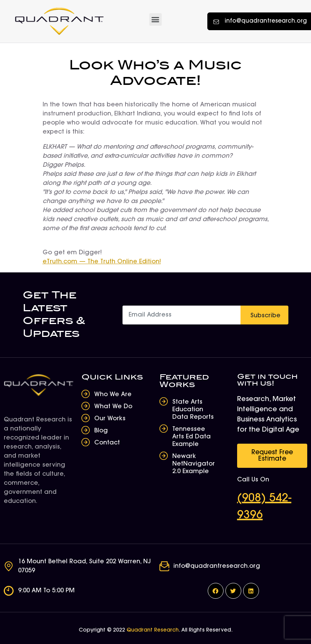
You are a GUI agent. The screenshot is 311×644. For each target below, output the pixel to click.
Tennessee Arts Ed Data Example (192, 437)
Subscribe (265, 316)
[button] (155, 19)
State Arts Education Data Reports (193, 410)
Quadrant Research (153, 630)
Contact (107, 443)
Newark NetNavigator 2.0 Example (194, 464)
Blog (101, 431)
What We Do (113, 407)
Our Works (110, 419)
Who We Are (113, 395)
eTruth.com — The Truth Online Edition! (102, 262)
